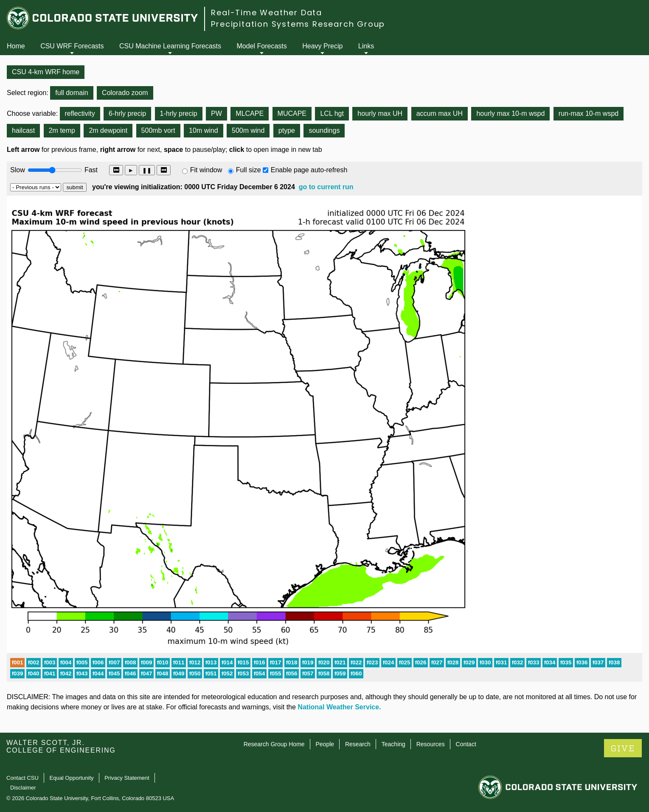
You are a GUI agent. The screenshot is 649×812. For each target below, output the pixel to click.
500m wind (248, 130)
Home (16, 46)
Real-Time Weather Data (267, 13)
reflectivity (80, 113)
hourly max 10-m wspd (510, 113)
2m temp (62, 130)
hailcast (23, 130)
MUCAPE (292, 113)
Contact (466, 744)
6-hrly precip (127, 113)
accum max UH (440, 113)
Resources (431, 744)
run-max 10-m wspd (589, 113)
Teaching (393, 744)
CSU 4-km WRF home (46, 72)
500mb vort (158, 130)
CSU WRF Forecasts (72, 46)
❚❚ (147, 170)
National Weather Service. (339, 707)
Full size (249, 170)
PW (216, 113)
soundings (324, 130)
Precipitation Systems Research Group (298, 24)
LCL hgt (332, 113)
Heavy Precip (322, 46)
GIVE (623, 749)
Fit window (206, 170)
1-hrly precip (179, 113)
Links (366, 46)
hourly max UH (380, 113)
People (325, 744)
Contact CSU (22, 778)
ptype (287, 130)
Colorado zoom (125, 93)
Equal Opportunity (72, 778)
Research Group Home (274, 744)
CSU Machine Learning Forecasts (170, 46)
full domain (72, 93)
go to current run (326, 187)
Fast (90, 170)
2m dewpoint (108, 130)
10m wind (203, 130)
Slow (18, 170)
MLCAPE (250, 113)
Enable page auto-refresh (309, 170)
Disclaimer (23, 788)
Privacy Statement (127, 778)
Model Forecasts (262, 46)
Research (358, 744)
